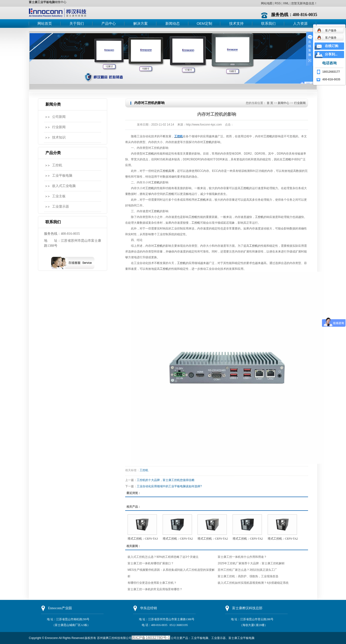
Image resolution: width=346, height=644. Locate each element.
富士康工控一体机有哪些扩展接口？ (151, 563)
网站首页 (45, 23)
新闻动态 (173, 23)
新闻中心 (284, 103)
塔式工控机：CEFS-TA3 (143, 539)
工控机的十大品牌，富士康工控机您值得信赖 (166, 480)
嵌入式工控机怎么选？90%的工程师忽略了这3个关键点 (163, 557)
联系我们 (268, 23)
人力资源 (300, 23)
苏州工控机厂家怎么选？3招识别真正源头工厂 (247, 570)
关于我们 (77, 23)
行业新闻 (59, 127)
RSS (278, 3)
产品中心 (109, 23)
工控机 (57, 165)
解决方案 (141, 23)
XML (286, 3)
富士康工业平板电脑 (42, 2)
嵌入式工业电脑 (64, 186)
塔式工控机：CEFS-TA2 (178, 539)
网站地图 (267, 3)
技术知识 (59, 137)
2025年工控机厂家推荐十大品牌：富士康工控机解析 (251, 563)
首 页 (270, 103)
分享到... (331, 54)
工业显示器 (61, 207)
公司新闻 (59, 117)
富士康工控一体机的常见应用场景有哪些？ (155, 589)
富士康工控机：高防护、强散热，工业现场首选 (248, 576)
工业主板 (59, 196)
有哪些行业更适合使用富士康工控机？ (152, 583)
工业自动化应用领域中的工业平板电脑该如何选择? (169, 486)
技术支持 (236, 23)
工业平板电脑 (62, 176)
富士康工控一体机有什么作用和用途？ (242, 557)
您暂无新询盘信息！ (304, 3)
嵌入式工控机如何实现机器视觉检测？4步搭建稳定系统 (253, 583)
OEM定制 (204, 23)
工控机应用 (167, 171)
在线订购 (332, 46)
